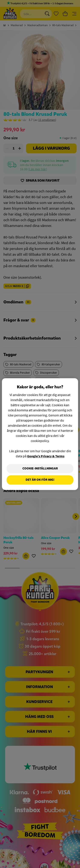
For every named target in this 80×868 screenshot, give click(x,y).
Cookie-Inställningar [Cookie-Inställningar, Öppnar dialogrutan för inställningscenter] (40, 468)
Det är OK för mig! (40, 480)
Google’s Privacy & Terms (46, 456)
